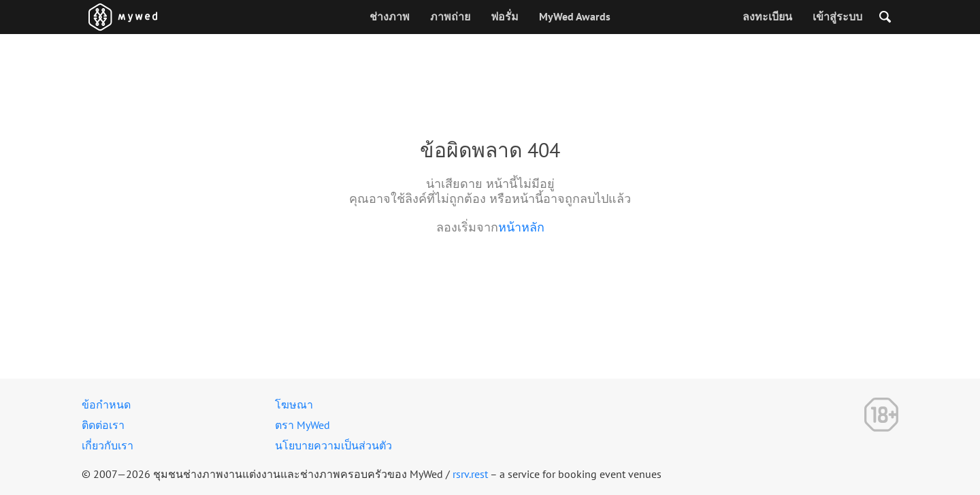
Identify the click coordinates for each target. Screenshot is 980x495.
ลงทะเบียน (767, 16)
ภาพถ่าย (450, 16)
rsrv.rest (470, 474)
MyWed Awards (575, 16)
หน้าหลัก (521, 227)
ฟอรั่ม (505, 16)
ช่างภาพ (390, 16)
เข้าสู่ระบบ (837, 16)
